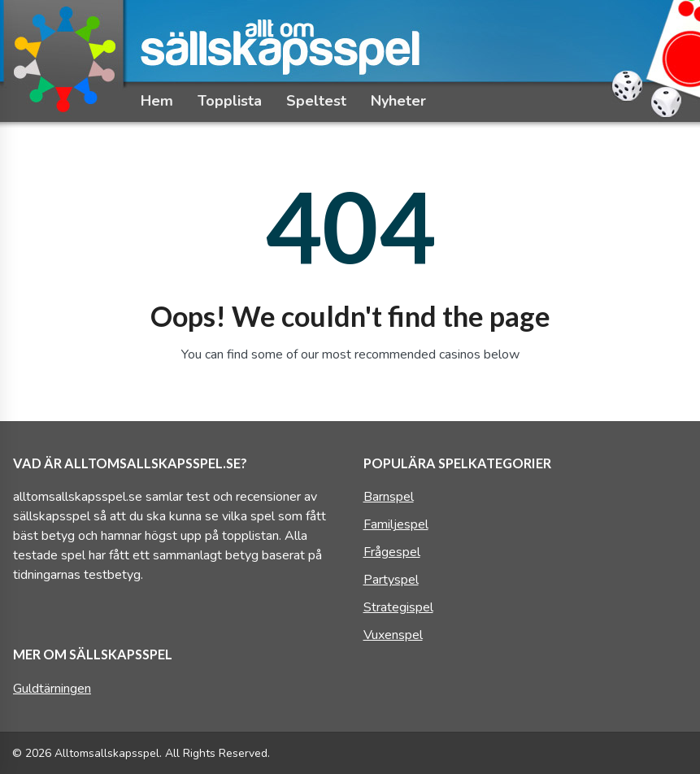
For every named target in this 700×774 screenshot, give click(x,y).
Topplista (230, 101)
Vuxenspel (393, 635)
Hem (157, 101)
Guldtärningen (52, 689)
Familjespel (396, 524)
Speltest (316, 101)
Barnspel (389, 497)
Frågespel (392, 552)
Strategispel (398, 607)
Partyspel (391, 580)
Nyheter (398, 101)
